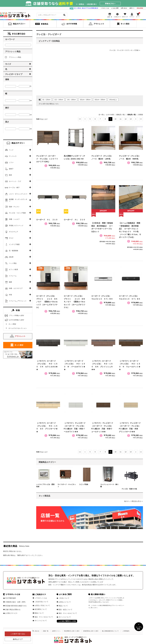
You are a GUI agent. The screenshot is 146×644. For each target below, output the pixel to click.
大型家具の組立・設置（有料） (16, 602)
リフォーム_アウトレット (18, 301)
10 (115, 119)
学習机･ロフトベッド (16, 226)
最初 (80, 119)
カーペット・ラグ (15, 181)
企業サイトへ (56, 631)
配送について (39, 613)
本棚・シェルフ (14, 219)
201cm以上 (113, 100)
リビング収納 (83, 484)
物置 (10, 282)
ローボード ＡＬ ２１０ (47, 220)
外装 (10, 295)
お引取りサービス (11, 613)
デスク (11, 238)
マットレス (13, 156)
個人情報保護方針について (110, 631)
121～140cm (59, 100)
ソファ (11, 162)
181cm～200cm (100, 100)
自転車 (11, 257)
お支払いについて (65, 602)
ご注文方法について (41, 602)
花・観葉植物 (13, 251)
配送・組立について (65, 610)
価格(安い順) (121, 115)
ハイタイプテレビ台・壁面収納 (45, 486)
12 (126, 119)
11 (121, 119)
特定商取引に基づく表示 (72, 631)
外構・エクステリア (16, 288)
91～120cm (46, 100)
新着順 (141, 115)
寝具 (10, 175)
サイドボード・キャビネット (67, 486)
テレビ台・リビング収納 (17, 213)
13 (131, 119)
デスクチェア (13, 232)
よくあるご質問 (115, 8)
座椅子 (11, 169)
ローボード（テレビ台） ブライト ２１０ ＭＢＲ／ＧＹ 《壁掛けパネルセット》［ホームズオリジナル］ (74, 302)
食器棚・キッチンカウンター (18, 200)
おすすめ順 (110, 115)
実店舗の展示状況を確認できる (16, 606)
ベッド (11, 150)
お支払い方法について (42, 605)
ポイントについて (41, 621)
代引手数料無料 (11, 598)
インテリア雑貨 (14, 244)
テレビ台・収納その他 (129, 489)
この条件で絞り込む (18, 634)
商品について (63, 606)
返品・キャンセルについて (44, 617)
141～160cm (71, 100)
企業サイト (132, 8)
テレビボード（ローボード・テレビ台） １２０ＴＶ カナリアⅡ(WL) (48, 159)
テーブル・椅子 (14, 188)
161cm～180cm (85, 100)
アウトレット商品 (13, 57)
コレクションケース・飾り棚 (109, 486)
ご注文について (64, 598)
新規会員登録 (140, 8)
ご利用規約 (126, 631)
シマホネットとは (105, 8)
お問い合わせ (124, 8)
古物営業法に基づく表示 (91, 631)
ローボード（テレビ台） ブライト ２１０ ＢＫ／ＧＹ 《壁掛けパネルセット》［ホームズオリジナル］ (47, 302)
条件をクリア (18, 639)
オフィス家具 (13, 270)
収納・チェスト (14, 207)
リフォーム (13, 276)
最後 (141, 119)
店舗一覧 (46, 631)
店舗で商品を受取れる (13, 610)
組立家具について (41, 609)
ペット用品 (13, 263)
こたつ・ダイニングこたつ (18, 194)
